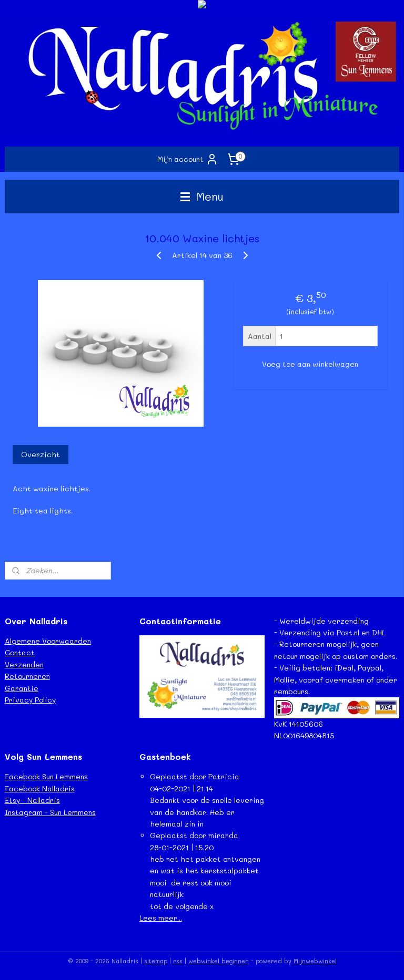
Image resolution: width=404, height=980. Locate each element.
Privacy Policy (30, 700)
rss (178, 961)
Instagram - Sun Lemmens (50, 812)
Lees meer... (161, 918)
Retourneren (27, 676)
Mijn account (188, 159)
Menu (202, 196)
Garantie (22, 688)
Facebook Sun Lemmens (46, 776)
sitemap (156, 961)
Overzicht (41, 454)
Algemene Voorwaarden (48, 641)
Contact (20, 652)
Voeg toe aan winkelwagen (310, 364)
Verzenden (24, 664)
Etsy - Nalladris (32, 800)
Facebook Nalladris (40, 788)
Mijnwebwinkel (315, 961)
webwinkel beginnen (219, 961)
